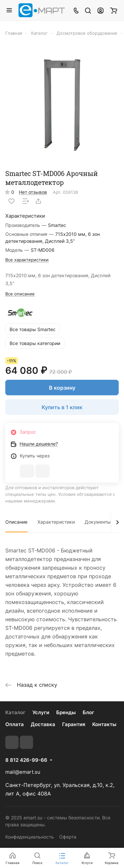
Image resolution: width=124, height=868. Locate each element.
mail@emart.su (23, 772)
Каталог (15, 712)
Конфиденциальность (30, 837)
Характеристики (56, 522)
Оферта (68, 837)
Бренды (66, 712)
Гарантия (74, 724)
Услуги (41, 712)
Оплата (15, 724)
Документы (98, 522)
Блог (88, 712)
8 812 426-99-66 (26, 760)
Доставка (43, 724)
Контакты (104, 724)
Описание (16, 522)
